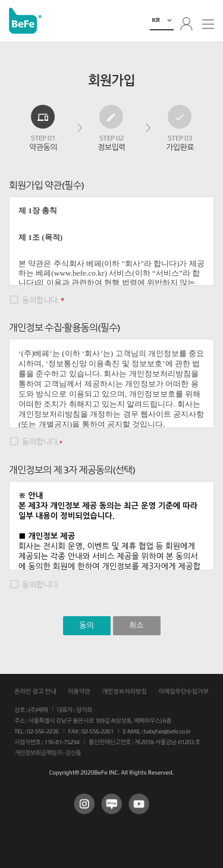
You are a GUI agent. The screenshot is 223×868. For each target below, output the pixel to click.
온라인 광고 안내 (35, 691)
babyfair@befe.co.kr (167, 731)
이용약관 (79, 691)
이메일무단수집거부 (183, 691)
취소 (136, 625)
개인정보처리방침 (124, 691)
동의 (86, 625)
